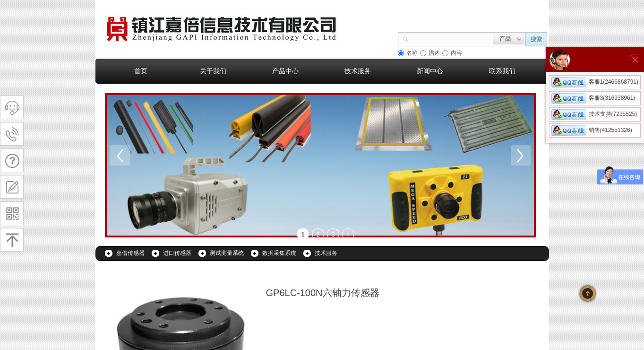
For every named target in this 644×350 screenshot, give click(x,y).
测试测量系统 (227, 253)
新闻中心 (430, 71)
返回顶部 (588, 293)
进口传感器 (177, 253)
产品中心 (285, 71)
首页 (141, 71)
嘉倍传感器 (130, 253)
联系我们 (502, 71)
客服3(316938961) (593, 98)
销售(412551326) (592, 130)
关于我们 (213, 71)
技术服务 (358, 71)
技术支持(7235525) (594, 114)
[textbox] (451, 38)
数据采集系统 (279, 253)
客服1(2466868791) (595, 82)
